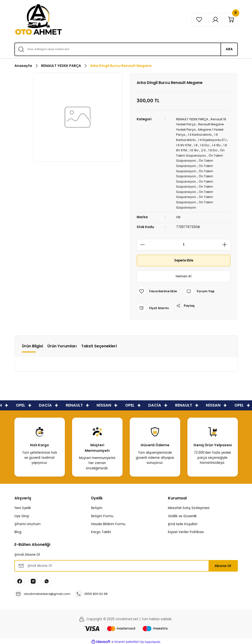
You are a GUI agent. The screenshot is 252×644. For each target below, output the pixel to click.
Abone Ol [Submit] (223, 564)
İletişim (97, 507)
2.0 (209, 150)
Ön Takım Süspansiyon (194, 155)
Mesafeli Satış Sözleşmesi (189, 507)
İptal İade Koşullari (183, 523)
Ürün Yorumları (62, 345)
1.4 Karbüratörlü (201, 134)
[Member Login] (213, 19)
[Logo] (38, 19)
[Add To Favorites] (157, 290)
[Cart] (230, 19)
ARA (229, 49)
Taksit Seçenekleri (99, 345)
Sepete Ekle (184, 259)
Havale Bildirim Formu (108, 523)
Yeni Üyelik (23, 507)
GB (178, 216)
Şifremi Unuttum (28, 523)
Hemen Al (184, 275)
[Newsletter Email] (126, 564)
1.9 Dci (208, 145)
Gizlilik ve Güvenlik (182, 515)
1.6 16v (199, 150)
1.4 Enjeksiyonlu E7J (214, 140)
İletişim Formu (102, 515)
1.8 (198, 145)
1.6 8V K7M (186, 145)
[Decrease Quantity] (141, 243)
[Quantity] (184, 243)
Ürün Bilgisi (32, 345)
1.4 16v (220, 145)
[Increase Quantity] (226, 243)
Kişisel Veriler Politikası (186, 531)
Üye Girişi (22, 515)
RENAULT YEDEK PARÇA (194, 119)
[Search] (126, 49)
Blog (18, 531)
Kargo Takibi (101, 531)
